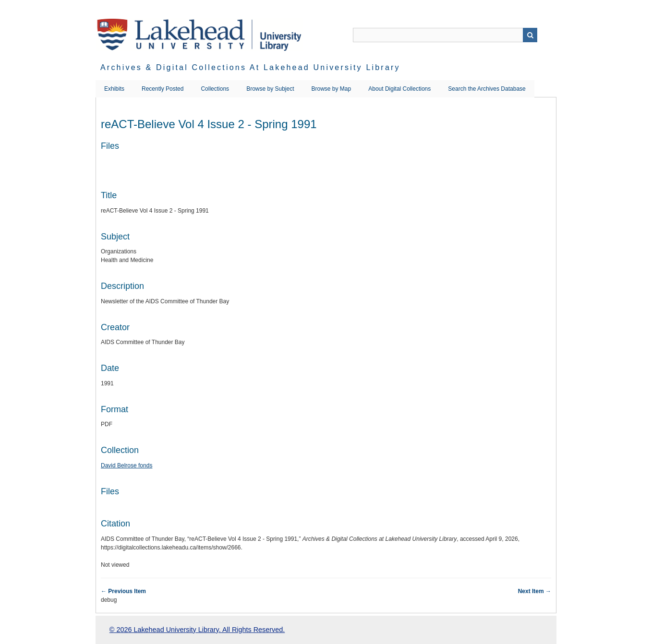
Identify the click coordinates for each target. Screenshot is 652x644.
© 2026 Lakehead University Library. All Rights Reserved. (197, 630)
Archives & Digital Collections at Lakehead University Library (250, 67)
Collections (215, 89)
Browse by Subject (270, 89)
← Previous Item (123, 591)
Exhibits (114, 89)
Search (530, 35)
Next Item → (535, 591)
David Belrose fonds (127, 465)
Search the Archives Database (487, 89)
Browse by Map (332, 89)
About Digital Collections (399, 89)
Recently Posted (163, 89)
